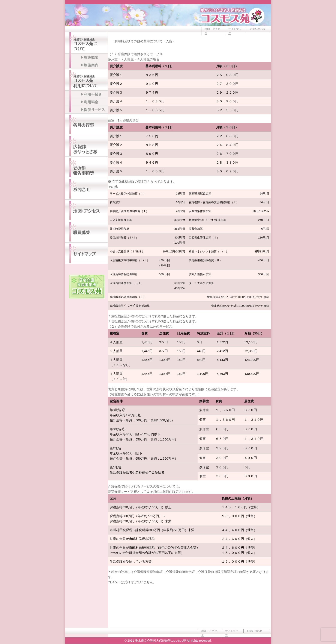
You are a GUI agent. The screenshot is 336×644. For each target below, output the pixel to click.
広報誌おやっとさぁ (87, 146)
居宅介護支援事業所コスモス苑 (87, 287)
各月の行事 (87, 125)
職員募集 (87, 232)
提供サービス (87, 110)
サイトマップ (235, 31)
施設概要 (87, 58)
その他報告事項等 (87, 167)
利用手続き (87, 94)
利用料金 (87, 102)
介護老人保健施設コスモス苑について (87, 43)
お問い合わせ (258, 29)
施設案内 (87, 65)
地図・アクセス (212, 31)
